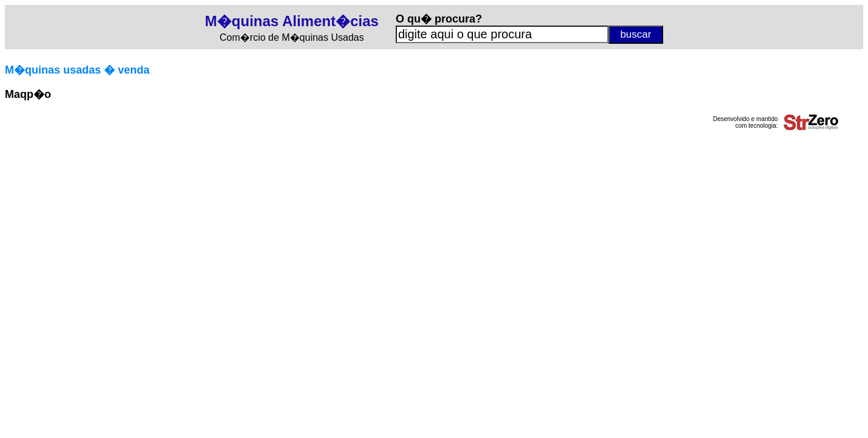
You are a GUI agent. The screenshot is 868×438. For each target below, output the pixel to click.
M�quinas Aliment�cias (292, 21)
